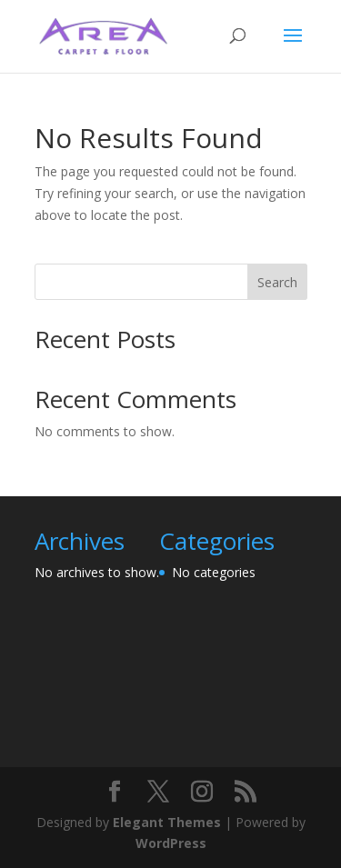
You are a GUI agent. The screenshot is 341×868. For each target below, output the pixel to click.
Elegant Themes (167, 822)
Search (277, 282)
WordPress (171, 843)
